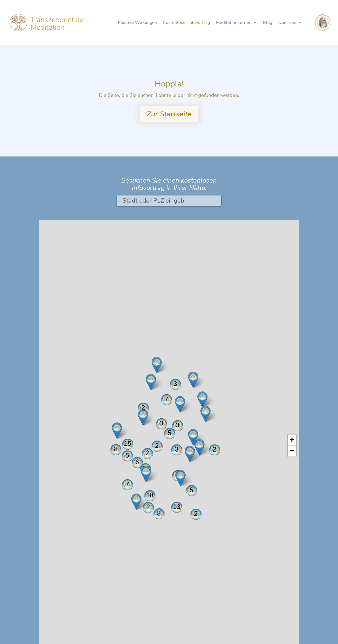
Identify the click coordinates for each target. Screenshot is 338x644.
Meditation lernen (234, 23)
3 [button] (175, 384)
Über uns (287, 23)
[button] (143, 417)
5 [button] (191, 490)
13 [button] (177, 507)
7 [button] (127, 484)
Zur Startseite (169, 114)
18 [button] (150, 495)
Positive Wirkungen (137, 23)
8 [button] (159, 513)
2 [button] (215, 449)
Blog (268, 23)
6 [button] (137, 462)
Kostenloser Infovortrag (187, 23)
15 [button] (128, 443)
